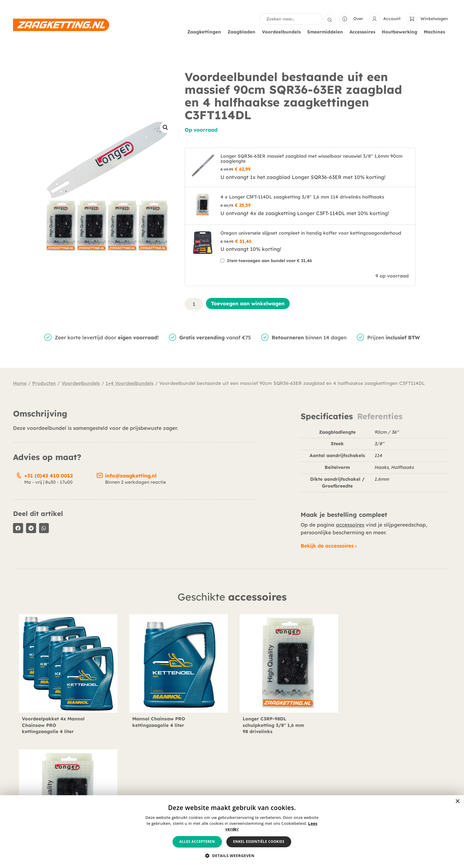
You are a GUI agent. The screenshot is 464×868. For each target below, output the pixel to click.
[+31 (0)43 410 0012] (19, 475)
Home (20, 383)
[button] (165, 128)
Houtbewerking (401, 32)
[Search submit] (330, 19)
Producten (44, 383)
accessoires (350, 525)
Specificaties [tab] (327, 416)
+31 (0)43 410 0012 (49, 476)
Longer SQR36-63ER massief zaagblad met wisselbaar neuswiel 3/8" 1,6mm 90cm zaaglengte (311, 159)
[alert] (232, 832)
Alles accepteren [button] (197, 842)
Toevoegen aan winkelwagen (248, 303)
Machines (436, 32)
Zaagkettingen (206, 32)
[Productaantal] (194, 304)
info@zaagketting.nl (131, 476)
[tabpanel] (374, 463)
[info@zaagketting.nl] (100, 475)
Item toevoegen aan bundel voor (269, 261)
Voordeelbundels (283, 32)
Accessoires (364, 32)
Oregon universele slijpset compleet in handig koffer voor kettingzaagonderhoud (311, 233)
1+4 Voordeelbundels (130, 383)
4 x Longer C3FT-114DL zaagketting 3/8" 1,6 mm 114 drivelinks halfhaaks (302, 197)
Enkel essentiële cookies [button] (259, 842)
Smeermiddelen (327, 32)
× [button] (457, 802)
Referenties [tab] (380, 416)
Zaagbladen (243, 32)
